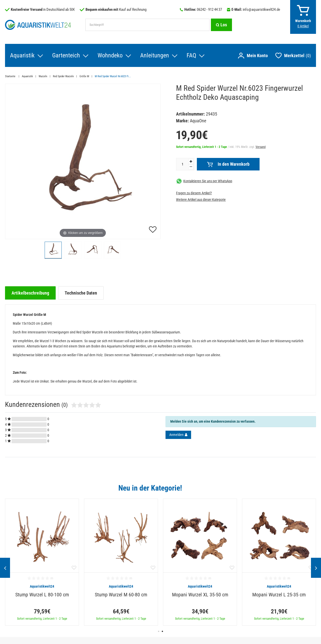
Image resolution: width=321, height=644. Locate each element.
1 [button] (159, 631)
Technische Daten (81, 293)
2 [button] (162, 631)
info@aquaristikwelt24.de (261, 10)
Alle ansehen (306, 488)
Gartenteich (66, 55)
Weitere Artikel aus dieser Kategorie (201, 200)
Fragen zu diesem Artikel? (194, 193)
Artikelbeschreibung (30, 293)
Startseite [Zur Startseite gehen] (11, 76)
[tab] (30, 293)
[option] (42, 562)
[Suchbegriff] (147, 25)
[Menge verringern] (191, 167)
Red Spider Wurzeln (63, 76)
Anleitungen (155, 55)
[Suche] (221, 25)
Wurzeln (43, 76)
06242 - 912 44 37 (209, 10)
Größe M (84, 76)
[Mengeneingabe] (182, 164)
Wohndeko (110, 55)
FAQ (191, 55)
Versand (261, 147)
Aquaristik (22, 55)
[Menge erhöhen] (191, 162)
